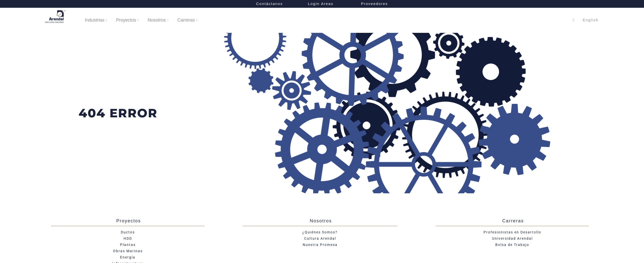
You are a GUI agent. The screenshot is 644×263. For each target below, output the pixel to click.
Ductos (128, 232)
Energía (128, 257)
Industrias (96, 20)
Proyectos (127, 20)
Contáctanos (270, 4)
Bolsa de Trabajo (512, 245)
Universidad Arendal (512, 238)
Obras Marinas (128, 251)
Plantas (128, 245)
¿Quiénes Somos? (320, 232)
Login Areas (322, 4)
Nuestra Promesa (320, 245)
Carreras (187, 20)
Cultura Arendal (320, 238)
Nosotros (158, 20)
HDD (128, 238)
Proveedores (374, 4)
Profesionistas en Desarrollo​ (512, 232)
